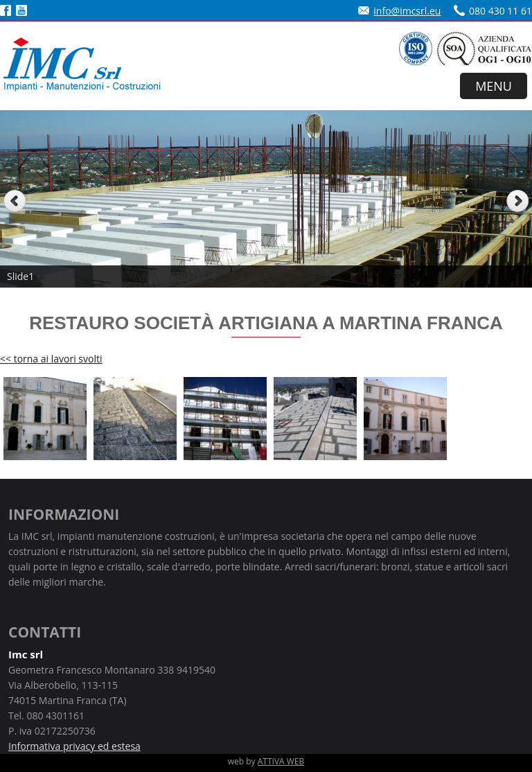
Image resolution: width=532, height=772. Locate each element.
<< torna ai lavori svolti (51, 359)
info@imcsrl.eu (407, 11)
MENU (494, 86)
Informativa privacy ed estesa (74, 746)
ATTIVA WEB (281, 761)
